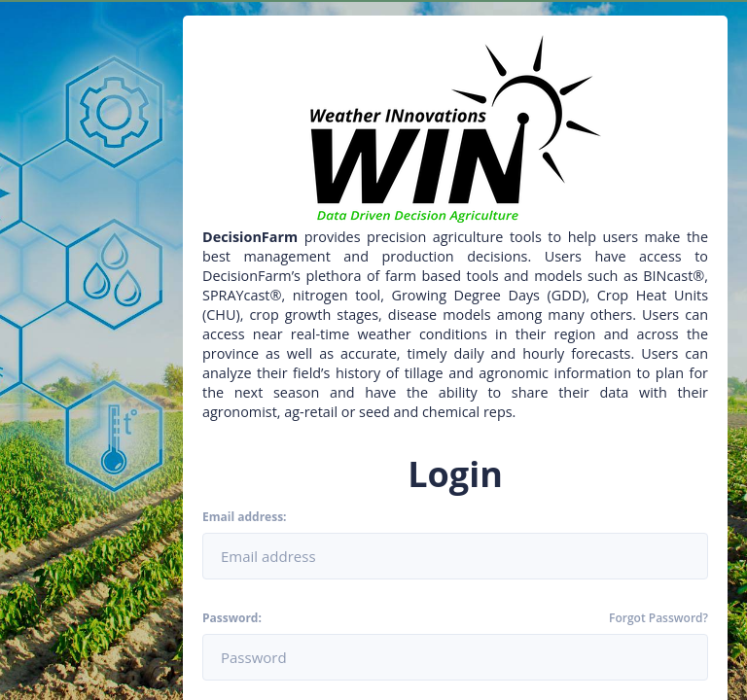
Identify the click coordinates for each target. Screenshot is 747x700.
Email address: (245, 517)
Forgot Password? (658, 618)
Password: (232, 618)
